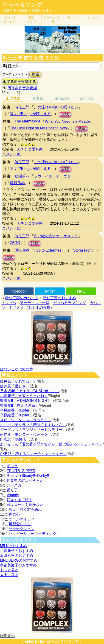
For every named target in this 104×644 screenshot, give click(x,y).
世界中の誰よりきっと (25, 480)
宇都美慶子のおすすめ (18, 565)
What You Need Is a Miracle (68, 121)
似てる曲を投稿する (20, 82)
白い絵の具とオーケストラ (56, 236)
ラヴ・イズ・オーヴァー (54, 176)
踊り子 (12, 490)
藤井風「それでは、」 (18, 381)
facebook (19, 291)
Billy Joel (22, 250)
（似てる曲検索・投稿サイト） (28, 11)
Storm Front (83, 250)
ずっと (12, 466)
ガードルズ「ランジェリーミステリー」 (33, 430)
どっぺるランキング (70, 303)
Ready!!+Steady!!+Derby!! (28, 476)
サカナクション (22, 529)
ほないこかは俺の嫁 (17, 369)
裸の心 (14, 514)
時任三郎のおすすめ (59, 298)
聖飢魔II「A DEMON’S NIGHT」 (27, 401)
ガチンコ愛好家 (30, 149)
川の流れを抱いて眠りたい (56, 107)
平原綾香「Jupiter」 (17, 410)
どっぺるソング (22, 5)
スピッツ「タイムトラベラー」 (26, 420)
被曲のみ (62, 99)
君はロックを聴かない (25, 505)
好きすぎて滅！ (20, 500)
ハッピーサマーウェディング (33, 534)
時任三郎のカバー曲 (22, 298)
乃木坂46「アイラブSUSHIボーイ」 (30, 391)
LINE (81, 291)
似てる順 (13, 99)
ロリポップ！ (71, 641)
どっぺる (10, 19)
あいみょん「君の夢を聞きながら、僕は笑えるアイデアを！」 (51, 444)
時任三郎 (22, 107)
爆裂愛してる (20, 524)
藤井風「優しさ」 (15, 386)
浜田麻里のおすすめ (17, 556)
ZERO (15, 243)
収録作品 (17, 183)
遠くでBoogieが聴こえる (31, 114)
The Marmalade (28, 121)
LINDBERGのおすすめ (19, 560)
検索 (36, 74)
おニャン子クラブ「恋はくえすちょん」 (33, 425)
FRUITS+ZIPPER (21, 471)
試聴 (65, 114)
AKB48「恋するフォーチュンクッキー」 (33, 454)
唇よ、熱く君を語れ (25, 509)
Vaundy (13, 495)
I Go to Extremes (48, 250)
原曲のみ (87, 99)
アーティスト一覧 (35, 303)
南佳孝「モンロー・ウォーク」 (26, 434)
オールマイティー (23, 519)
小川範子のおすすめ (17, 551)
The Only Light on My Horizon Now (39, 128)
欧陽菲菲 (22, 176)
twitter (50, 291)
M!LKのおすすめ (13, 546)
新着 (31, 19)
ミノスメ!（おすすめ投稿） (31, 308)
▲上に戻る (9, 575)
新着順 (38, 99)
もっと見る (9, 570)
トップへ (9, 303)
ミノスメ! (93, 17)
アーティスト (52, 19)
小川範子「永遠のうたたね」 (24, 396)
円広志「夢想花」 (15, 439)
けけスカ (14, 485)
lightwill (47, 641)
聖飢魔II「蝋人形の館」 (19, 405)
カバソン (73, 17)
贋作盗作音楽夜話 (22, 88)
